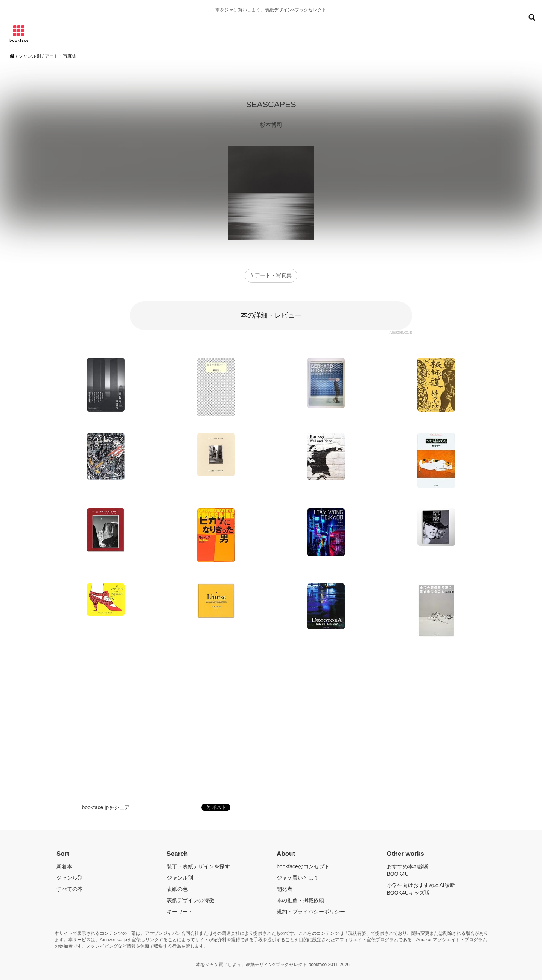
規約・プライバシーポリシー (311, 912)
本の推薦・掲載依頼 (300, 900)
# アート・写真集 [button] (271, 275)
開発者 (285, 889)
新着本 (64, 866)
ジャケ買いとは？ (298, 878)
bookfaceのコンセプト (303, 866)
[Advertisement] (271, 723)
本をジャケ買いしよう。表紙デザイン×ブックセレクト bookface (262, 965)
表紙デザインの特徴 (190, 900)
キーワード (180, 912)
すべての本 (70, 889)
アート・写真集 (61, 56)
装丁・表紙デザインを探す (198, 866)
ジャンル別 (30, 56)
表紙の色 (177, 889)
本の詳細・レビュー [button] (271, 315)
